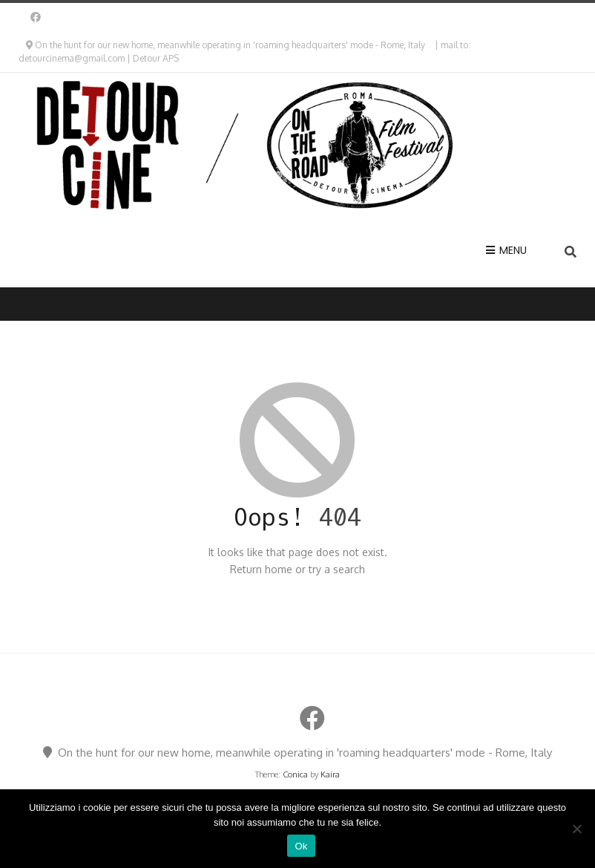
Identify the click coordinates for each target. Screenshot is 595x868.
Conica (295, 774)
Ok (301, 846)
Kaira (330, 774)
